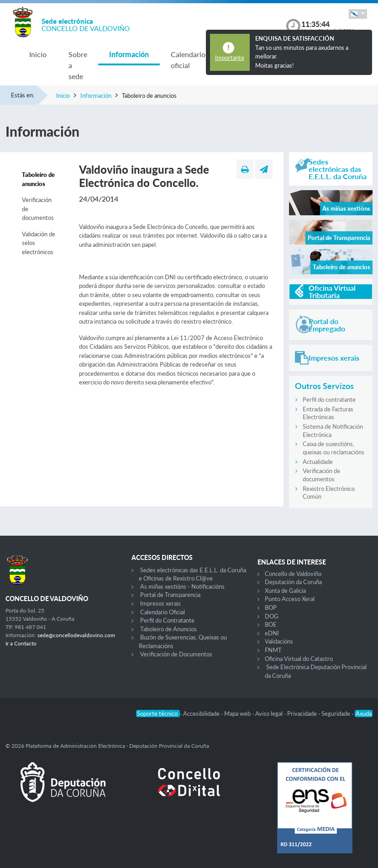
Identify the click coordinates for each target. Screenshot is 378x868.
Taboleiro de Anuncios (168, 629)
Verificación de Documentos (176, 654)
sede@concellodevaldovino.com (76, 635)
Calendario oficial (188, 60)
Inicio (38, 54)
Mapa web (238, 714)
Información (129, 54)
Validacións (279, 641)
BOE (271, 624)
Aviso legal (270, 714)
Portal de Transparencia (170, 595)
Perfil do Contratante (167, 620)
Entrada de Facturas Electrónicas (328, 413)
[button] (358, 14)
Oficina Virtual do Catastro (299, 659)
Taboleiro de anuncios (38, 179)
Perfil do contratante (329, 399)
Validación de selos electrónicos (39, 243)
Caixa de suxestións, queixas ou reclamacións (333, 448)
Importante (230, 58)
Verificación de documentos (38, 209)
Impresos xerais (160, 603)
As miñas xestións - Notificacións (182, 586)
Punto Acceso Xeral (290, 599)
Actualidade (318, 462)
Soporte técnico (158, 714)
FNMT (273, 650)
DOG (272, 616)
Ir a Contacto (21, 643)
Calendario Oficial (163, 612)
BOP (271, 607)
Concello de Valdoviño (293, 574)
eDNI (272, 633)
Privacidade (303, 714)
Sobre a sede (78, 65)
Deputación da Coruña (293, 582)
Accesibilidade (202, 714)
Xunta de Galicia (285, 591)
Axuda (364, 714)
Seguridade (336, 714)
